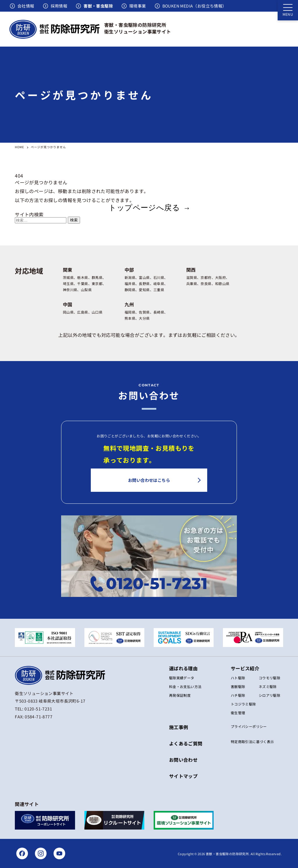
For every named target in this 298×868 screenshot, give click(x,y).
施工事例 (179, 727)
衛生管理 (238, 713)
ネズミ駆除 (268, 686)
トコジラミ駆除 (243, 704)
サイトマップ (183, 776)
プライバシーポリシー (249, 726)
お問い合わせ (183, 760)
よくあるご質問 (186, 743)
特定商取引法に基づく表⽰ (252, 742)
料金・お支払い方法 (185, 686)
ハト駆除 (238, 678)
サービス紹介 (245, 668)
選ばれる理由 (183, 668)
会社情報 (26, 6)
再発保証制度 (180, 695)
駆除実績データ (182, 678)
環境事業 (138, 6)
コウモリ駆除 (269, 678)
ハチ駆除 (238, 695)
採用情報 (59, 6)
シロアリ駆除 (269, 695)
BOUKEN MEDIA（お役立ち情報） (195, 6)
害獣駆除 (238, 686)
